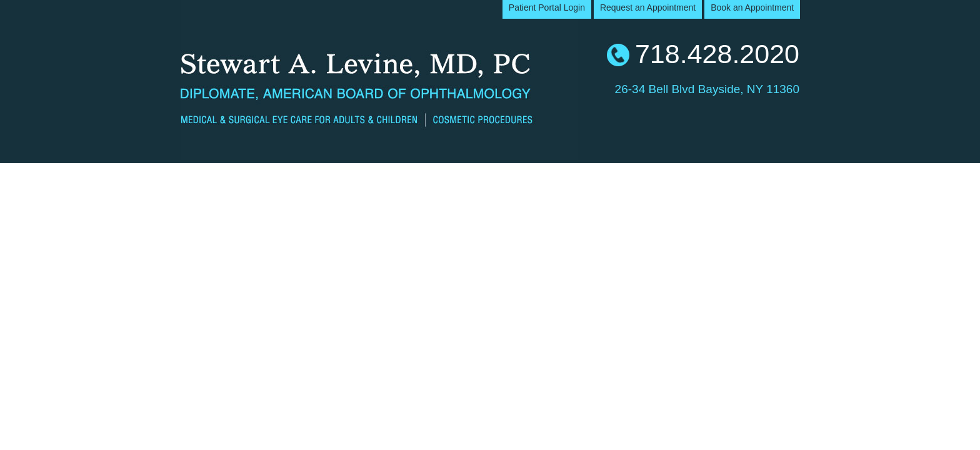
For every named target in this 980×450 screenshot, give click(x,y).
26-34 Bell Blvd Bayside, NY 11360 (707, 88)
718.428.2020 (717, 54)
